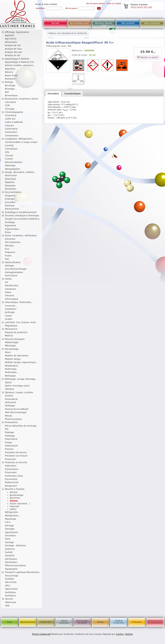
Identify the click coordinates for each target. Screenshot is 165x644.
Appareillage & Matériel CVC (20, 62)
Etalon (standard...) (20, 504)
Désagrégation (13, 169)
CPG (7, 152)
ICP (7, 282)
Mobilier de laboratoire (17, 356)
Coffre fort (10, 119)
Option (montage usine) (17, 386)
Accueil (55, 23)
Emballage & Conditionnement (21, 212)
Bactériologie (17, 495)
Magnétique (11, 326)
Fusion (8, 256)
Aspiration (10, 69)
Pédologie (10, 406)
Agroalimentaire (28, 622)
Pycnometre (11, 479)
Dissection (10, 186)
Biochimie (15, 498)
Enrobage (10, 222)
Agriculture (11, 39)
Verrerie (9, 599)
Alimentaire (11, 42)
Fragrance (10, 252)
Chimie (14, 501)
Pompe (9, 443)
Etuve (8, 232)
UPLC (8, 586)
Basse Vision (11, 76)
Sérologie (10, 529)
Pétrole (9, 416)
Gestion (129, 634)
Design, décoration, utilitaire (20, 172)
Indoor (8, 292)
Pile (7, 429)
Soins (8, 539)
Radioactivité (12, 482)
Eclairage (10, 199)
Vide (7, 606)
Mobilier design (13, 359)
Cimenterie (11, 115)
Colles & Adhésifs (14, 122)
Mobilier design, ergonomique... (21, 362)
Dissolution (11, 189)
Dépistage (10, 166)
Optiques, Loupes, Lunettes (19, 392)
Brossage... (11, 89)
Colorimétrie (11, 129)
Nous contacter (152, 23)
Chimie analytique (64, 622)
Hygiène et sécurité (119, 622)
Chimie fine (46, 622)
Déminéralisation (14, 162)
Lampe (9, 316)
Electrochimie (12, 209)
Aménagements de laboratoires (155, 622)
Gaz (7, 259)
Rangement (11, 486)
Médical (9, 336)
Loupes (9, 319)
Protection (137, 622)
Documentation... (14, 192)
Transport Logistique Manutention (22, 572)
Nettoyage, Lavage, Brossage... (21, 379)
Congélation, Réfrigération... (20, 139)
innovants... (11, 306)
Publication (11, 466)
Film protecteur (13, 242)
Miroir (8, 352)
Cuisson (9, 159)
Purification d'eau (14, 476)
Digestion (10, 182)
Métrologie (10, 346)
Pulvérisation (12, 469)
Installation (11, 309)
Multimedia (11, 369)
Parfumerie (11, 402)
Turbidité (9, 579)
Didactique (11, 179)
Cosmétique (11, 149)
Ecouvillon (10, 202)
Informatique (12, 299)
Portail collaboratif (42, 634)
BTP (7, 92)
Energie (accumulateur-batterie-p (22, 219)
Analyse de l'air (13, 45)
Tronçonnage (12, 576)
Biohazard (10, 79)
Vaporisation (11, 589)
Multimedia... (12, 372)
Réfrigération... (13, 516)
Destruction (11, 175)
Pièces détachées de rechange (21, 426)
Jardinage (10, 312)
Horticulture (11, 276)
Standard (10, 556)
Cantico (120, 634)
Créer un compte (114, 4)
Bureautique (11, 95)
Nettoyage (10, 376)
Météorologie (12, 342)
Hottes (8, 279)
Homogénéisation (14, 272)
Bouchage (10, 86)
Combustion (11, 132)
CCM (7, 105)
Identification (12, 286)
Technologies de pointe (82, 622)
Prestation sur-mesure (16, 456)
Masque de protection (16, 332)
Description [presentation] (53, 94)
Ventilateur (11, 592)
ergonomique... (13, 229)
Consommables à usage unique (21, 142)
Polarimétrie (11, 439)
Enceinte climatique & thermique (22, 216)
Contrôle (9, 146)
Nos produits (128, 23)
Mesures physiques (15, 339)
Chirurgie (10, 109)
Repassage (11, 519)
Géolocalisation (13, 262)
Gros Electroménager (16, 269)
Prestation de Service (16, 453)
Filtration (10, 246)
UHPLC (13, 509)
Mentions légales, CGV (104, 24)
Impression (11, 289)
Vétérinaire (11, 602)
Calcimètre (11, 102)
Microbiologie (12, 349)
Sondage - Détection (16, 546)
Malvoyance (11, 329)
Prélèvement (12, 446)
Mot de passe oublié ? (96, 4)
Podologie (10, 436)
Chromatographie (14, 112)
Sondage (10, 542)
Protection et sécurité (16, 462)
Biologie (9, 82)
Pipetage (9, 432)
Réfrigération (12, 512)
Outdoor (9, 396)
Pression (9, 449)
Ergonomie (11, 226)
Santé (10, 622)
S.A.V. (8, 522)
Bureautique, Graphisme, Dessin (22, 99)
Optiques (10, 389)
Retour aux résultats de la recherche (67, 33)
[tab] (53, 94)
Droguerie (10, 196)
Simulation (10, 536)
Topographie (11, 569)
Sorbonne (10, 549)
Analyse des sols (13, 52)
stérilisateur (11, 559)
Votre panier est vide (141, 7)
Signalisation (12, 532)
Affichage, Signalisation (17, 32)
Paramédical (11, 399)
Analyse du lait (13, 55)
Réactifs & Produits (15, 489)
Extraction (10, 239)
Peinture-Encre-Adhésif (17, 409)
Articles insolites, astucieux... (20, 65)
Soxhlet (9, 552)
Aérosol (14, 492)
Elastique (10, 206)
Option (8, 382)
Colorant (9, 126)
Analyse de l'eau (13, 49)
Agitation (10, 35)
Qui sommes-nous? (80, 23)
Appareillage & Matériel (17, 59)
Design (101, 622)
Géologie (10, 266)
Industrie (10, 296)
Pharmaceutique (13, 419)
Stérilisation (11, 562)
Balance (9, 72)
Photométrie (11, 422)
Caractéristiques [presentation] (72, 94)
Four (7, 249)
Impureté (15, 506)
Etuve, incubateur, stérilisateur (21, 236)
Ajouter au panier (148, 57)
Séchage (9, 526)
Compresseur (12, 136)
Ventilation (10, 596)
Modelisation (12, 366)
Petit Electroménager (16, 412)
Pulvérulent (11, 472)
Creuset (9, 156)
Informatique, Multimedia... (19, 302)
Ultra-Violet (11, 582)
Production (10, 459)
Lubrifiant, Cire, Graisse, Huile (20, 322)
